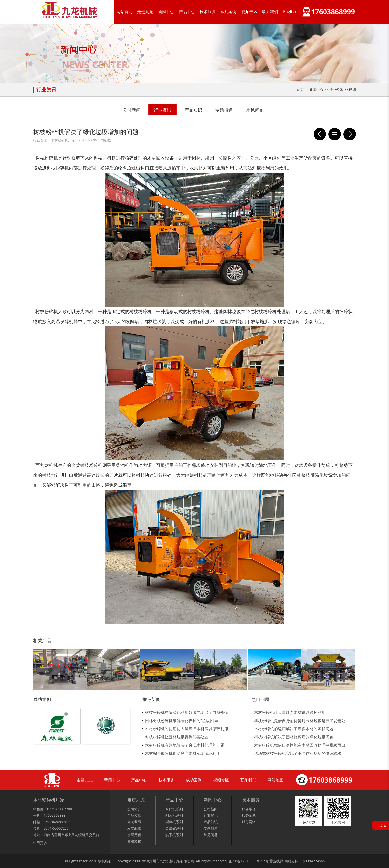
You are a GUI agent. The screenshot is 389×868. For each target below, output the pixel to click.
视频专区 (249, 12)
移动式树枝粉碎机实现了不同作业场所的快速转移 (298, 753)
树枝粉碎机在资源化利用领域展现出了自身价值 (187, 712)
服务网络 (249, 822)
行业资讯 (162, 110)
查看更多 (40, 843)
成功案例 (228, 12)
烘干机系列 (174, 835)
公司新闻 (132, 110)
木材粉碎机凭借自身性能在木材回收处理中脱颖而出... (301, 745)
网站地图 (276, 780)
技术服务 (208, 12)
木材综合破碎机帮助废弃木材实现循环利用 (183, 753)
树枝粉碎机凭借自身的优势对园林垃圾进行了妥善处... (301, 721)
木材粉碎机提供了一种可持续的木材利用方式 (320, 134)
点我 (383, 825)
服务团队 (249, 815)
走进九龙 (145, 12)
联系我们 (270, 12)
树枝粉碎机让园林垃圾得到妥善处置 (177, 737)
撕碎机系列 (174, 822)
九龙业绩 (134, 822)
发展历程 (134, 835)
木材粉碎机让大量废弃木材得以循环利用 (290, 712)
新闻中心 (166, 12)
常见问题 (255, 110)
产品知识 (193, 110)
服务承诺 (249, 809)
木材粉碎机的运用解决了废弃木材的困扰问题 (294, 729)
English (290, 12)
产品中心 (187, 12)
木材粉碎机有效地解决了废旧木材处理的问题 (185, 745)
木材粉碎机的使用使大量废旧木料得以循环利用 (187, 729)
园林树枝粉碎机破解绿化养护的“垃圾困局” (182, 721)
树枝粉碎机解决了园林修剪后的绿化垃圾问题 (294, 737)
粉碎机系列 (174, 809)
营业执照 (276, 861)
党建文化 (134, 841)
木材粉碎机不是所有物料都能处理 (350, 134)
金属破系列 (174, 828)
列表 (335, 134)
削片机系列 (174, 815)
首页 (300, 90)
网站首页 (124, 12)
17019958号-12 (253, 861)
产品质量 (134, 815)
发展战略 (134, 828)
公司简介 (134, 809)
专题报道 (224, 110)
